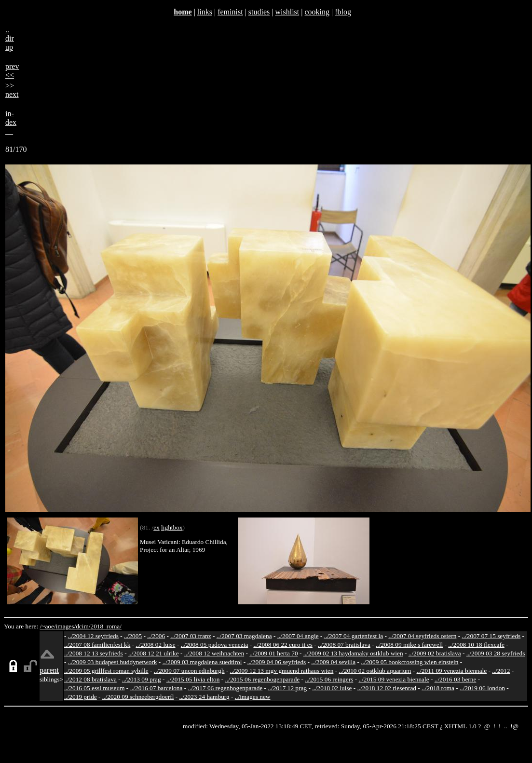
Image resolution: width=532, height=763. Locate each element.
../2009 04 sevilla (333, 662)
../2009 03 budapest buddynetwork (113, 662)
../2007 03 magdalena (244, 636)
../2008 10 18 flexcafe (476, 645)
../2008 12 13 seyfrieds (94, 653)
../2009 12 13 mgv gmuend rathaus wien (282, 671)
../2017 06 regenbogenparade (225, 688)
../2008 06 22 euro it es (283, 645)
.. (506, 726)
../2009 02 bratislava (435, 653)
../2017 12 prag (287, 688)
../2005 (133, 636)
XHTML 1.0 (460, 726)
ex (157, 527)
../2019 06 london (482, 688)
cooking (317, 12)
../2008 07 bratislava (344, 645)
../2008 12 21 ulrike (154, 653)
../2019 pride (81, 697)
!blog (343, 12)
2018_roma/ (106, 626)
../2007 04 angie (298, 636)
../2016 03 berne (456, 679)
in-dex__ (11, 122)
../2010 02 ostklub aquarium (375, 671)
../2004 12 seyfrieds (93, 636)
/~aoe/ (48, 626)
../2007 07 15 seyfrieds (491, 636)
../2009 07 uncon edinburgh (189, 671)
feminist (230, 12)
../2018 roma (438, 688)
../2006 (156, 636)
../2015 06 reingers (329, 679)
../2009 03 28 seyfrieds (496, 653)
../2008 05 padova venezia (215, 645)
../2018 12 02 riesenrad (387, 688)
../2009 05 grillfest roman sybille (106, 671)
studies (259, 12)
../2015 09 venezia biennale (394, 679)
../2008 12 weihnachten (214, 653)
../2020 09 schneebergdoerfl (138, 697)
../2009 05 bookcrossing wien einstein (409, 662)
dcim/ (83, 626)
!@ (514, 726)
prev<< (12, 71)
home (183, 12)
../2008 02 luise (155, 645)
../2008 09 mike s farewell (409, 645)
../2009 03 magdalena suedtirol (202, 662)
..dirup (10, 38)
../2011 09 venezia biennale (452, 671)
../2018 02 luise (332, 688)
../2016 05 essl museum (95, 688)
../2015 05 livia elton (193, 679)
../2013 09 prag (142, 679)
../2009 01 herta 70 (273, 653)
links (205, 12)
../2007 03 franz (191, 636)
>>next (12, 90)
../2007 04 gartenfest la (354, 636)
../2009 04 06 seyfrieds (276, 662)
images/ (66, 626)
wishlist (287, 12)
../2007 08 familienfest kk (97, 645)
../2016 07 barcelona (157, 688)
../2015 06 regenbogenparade (263, 679)
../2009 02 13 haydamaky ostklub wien (353, 653)
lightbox (172, 527)
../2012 (501, 671)
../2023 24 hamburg (205, 697)
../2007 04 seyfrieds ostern (422, 636)
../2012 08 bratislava (90, 679)
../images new (253, 697)
